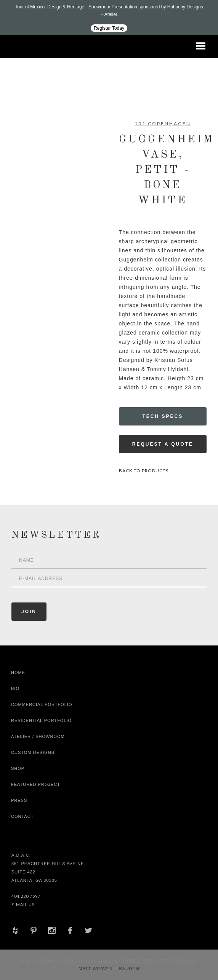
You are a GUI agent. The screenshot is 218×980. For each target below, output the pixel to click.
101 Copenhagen (163, 123)
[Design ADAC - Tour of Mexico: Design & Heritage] (109, 18)
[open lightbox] (33, 145)
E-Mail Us (23, 904)
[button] (201, 46)
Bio (15, 688)
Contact (22, 816)
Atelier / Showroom (38, 736)
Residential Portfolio (41, 720)
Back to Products (144, 471)
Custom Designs (33, 752)
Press (19, 800)
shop (18, 768)
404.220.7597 (26, 896)
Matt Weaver (96, 969)
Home (18, 672)
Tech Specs (163, 416)
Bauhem (129, 969)
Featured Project (36, 784)
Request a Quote (163, 444)
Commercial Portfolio (42, 704)
